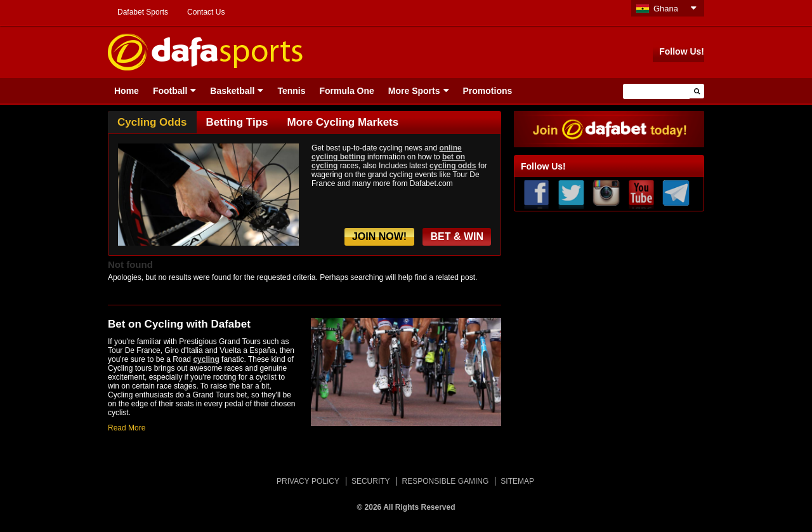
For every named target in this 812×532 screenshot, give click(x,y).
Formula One (346, 91)
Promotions (488, 91)
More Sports (414, 91)
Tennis (291, 91)
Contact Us (206, 12)
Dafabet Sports (143, 12)
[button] (697, 91)
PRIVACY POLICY (308, 481)
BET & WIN (457, 236)
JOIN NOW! (379, 236)
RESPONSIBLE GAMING (446, 481)
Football (170, 91)
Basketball (232, 91)
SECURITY (371, 481)
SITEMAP (517, 481)
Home (127, 91)
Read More (127, 428)
